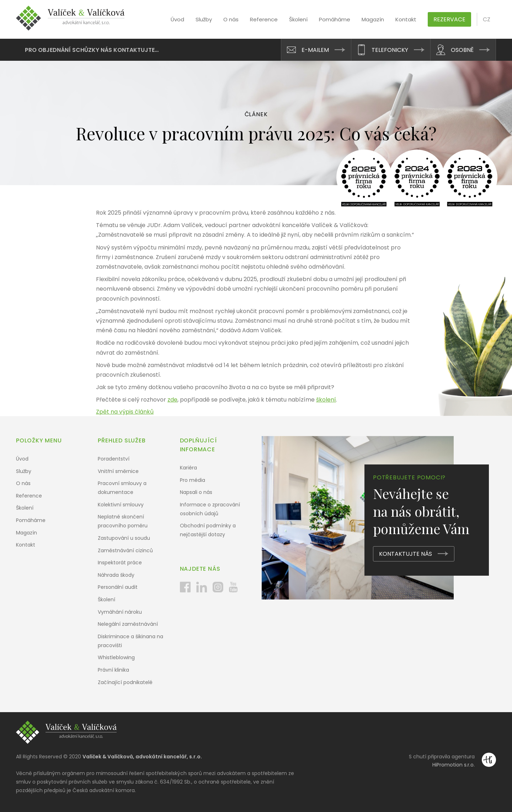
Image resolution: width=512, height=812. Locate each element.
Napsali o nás (196, 492)
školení (326, 400)
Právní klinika (113, 670)
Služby (204, 19)
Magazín (373, 19)
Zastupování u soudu (124, 538)
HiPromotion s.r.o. (454, 765)
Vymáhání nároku (120, 612)
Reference (264, 19)
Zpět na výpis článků (125, 412)
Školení (298, 19)
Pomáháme (335, 19)
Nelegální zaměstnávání (128, 624)
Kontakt (406, 19)
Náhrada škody (116, 575)
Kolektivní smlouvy (121, 505)
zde (172, 400)
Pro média (193, 480)
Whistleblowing (116, 657)
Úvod (177, 19)
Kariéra (188, 468)
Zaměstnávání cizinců (125, 550)
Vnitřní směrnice (118, 471)
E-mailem (315, 50)
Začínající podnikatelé (125, 682)
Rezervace (449, 19)
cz (487, 19)
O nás (231, 19)
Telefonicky (390, 50)
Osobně (462, 50)
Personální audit (118, 587)
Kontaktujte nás (406, 554)
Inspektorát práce (120, 563)
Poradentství (114, 459)
